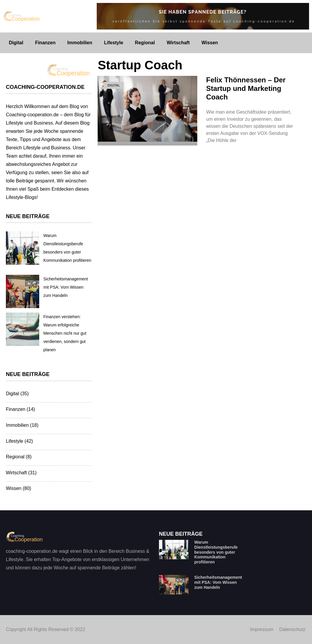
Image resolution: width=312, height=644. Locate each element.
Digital (16, 43)
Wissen (210, 43)
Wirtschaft (178, 43)
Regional (145, 43)
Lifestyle (114, 43)
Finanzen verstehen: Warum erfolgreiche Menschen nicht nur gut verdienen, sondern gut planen (65, 333)
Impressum (262, 629)
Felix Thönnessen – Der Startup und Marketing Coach (246, 88)
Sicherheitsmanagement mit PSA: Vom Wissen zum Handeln (66, 287)
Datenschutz (292, 629)
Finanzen (45, 43)
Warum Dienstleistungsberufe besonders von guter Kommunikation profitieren (216, 552)
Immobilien (80, 43)
